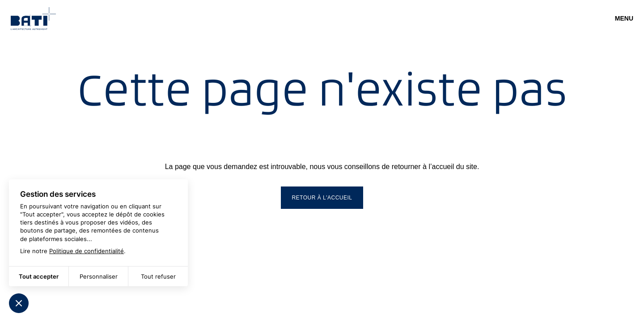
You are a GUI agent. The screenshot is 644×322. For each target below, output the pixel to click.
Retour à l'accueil (322, 198)
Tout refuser (158, 276)
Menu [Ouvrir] (624, 18)
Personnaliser (99, 276)
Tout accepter (39, 276)
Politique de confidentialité (87, 251)
